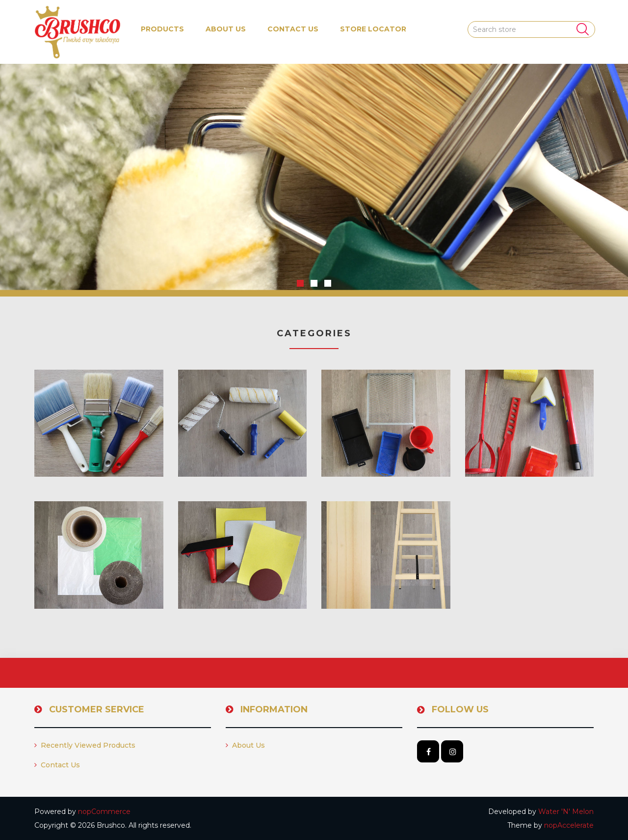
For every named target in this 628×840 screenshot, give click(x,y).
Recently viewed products (85, 745)
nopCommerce (104, 812)
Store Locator (373, 29)
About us (226, 29)
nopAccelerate (569, 825)
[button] (162, 29)
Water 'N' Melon (566, 812)
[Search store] (531, 29)
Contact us (293, 29)
